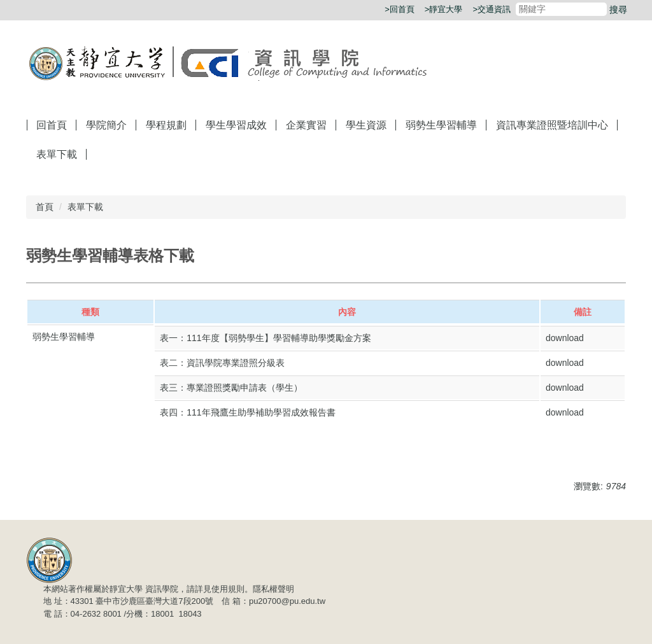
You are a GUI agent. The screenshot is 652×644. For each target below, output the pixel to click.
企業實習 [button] (306, 125)
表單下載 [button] (57, 154)
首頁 (45, 207)
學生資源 (366, 125)
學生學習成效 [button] (236, 125)
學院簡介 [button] (106, 125)
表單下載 (85, 207)
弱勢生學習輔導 (441, 125)
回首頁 (52, 125)
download (565, 338)
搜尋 (618, 10)
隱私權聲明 (273, 589)
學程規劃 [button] (166, 125)
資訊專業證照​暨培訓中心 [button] (552, 125)
